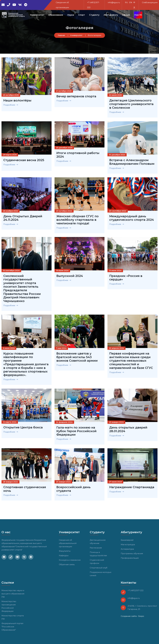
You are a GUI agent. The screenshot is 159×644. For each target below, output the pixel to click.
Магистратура (128, 544)
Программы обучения (132, 553)
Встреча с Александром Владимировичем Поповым (132, 163)
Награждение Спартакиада (132, 488)
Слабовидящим (150, 2)
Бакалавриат (127, 540)
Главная (61, 35)
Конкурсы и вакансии (70, 560)
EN (131, 2)
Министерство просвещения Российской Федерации (9, 606)
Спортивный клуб (99, 568)
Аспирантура (127, 549)
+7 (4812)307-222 (136, 590)
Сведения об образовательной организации (68, 543)
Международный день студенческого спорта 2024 (132, 219)
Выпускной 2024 (70, 277)
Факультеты (65, 551)
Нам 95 (138, 15)
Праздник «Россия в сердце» (126, 278)
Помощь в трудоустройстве (98, 554)
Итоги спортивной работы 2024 (78, 156)
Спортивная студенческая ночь (25, 490)
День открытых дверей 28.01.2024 (128, 430)
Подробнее (11, 105)
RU (127, 2)
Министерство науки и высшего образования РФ (13, 594)
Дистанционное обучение (98, 542)
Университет (76, 35)
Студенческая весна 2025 (24, 161)
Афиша (126, 15)
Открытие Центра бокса (23, 428)
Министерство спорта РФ (13, 617)
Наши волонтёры (17, 100)
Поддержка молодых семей (101, 574)
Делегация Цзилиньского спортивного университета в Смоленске (131, 104)
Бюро (141, 616)
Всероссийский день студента (73, 490)
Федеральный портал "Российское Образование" (12, 627)
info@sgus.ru (114, 2)
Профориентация (130, 558)
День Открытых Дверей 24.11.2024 (23, 219)
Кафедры (64, 555)
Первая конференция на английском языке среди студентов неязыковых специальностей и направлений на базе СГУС (131, 362)
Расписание (96, 548)
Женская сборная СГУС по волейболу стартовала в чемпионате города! (78, 221)
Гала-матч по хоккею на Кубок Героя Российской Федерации (76, 432)
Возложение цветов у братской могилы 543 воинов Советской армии (77, 358)
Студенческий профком (97, 562)
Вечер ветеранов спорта (76, 96)
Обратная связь (67, 564)
